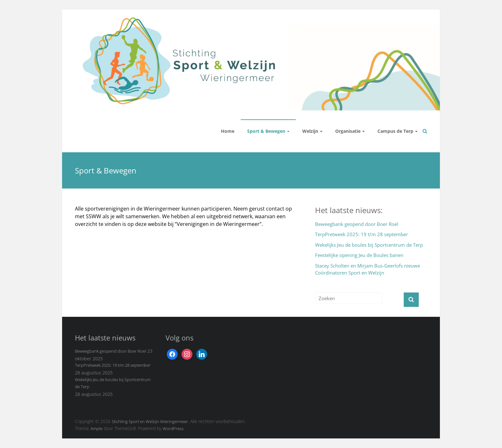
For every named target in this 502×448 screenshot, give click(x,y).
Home (228, 131)
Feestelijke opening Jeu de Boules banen (359, 255)
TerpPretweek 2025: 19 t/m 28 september (361, 234)
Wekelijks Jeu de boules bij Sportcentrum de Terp (369, 245)
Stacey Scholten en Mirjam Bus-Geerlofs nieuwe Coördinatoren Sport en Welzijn (368, 269)
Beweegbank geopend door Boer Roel (357, 224)
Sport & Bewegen (266, 131)
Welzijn (310, 131)
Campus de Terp (395, 131)
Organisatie (348, 131)
